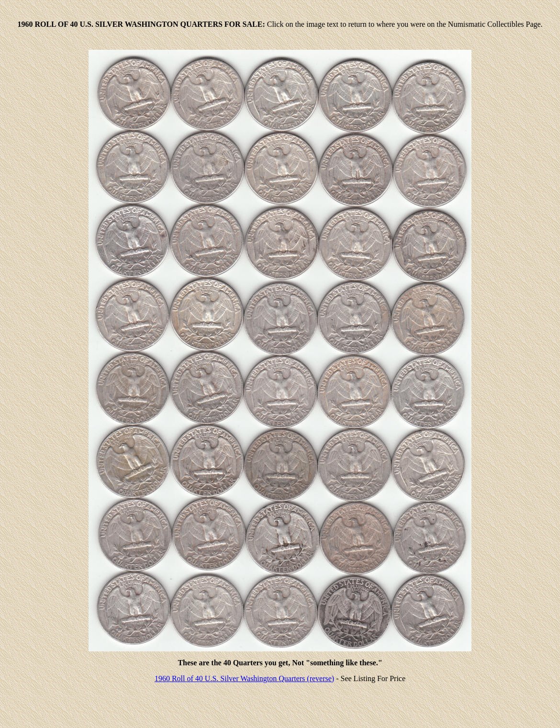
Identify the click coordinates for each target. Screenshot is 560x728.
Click (275, 24)
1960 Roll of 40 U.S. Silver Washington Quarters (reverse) (244, 678)
